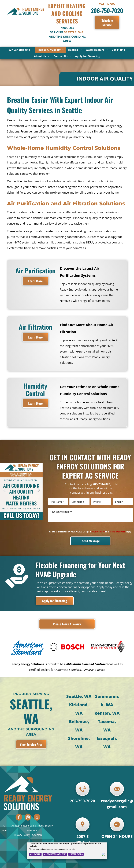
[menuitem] (21, 50)
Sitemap (37, 822)
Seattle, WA (79, 683)
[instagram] (28, 805)
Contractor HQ (74, 864)
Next (38, 493)
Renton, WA (107, 700)
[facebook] (19, 805)
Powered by (59, 864)
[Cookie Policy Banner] (67, 851)
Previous (4, 493)
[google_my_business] (37, 805)
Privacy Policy (22, 822)
